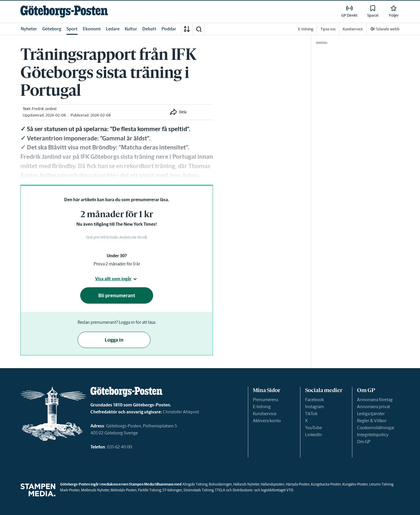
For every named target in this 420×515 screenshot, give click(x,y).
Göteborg (52, 29)
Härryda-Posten (298, 484)
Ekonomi (92, 29)
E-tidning (262, 407)
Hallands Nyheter (246, 484)
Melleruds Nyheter (95, 490)
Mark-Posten (70, 490)
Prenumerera (265, 400)
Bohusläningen (220, 484)
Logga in (114, 340)
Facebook (314, 400)
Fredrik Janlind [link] (44, 109)
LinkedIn (314, 435)
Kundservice (265, 414)
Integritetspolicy (373, 435)
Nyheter (29, 29)
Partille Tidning (149, 490)
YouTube (314, 428)
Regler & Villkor (372, 421)
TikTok (311, 414)
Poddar (169, 29)
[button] (199, 29)
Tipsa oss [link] (328, 29)
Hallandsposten (273, 484)
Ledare (113, 29)
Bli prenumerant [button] (117, 295)
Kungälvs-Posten (355, 484)
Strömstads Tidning (198, 490)
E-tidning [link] (306, 29)
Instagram (314, 407)
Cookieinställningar (376, 428)
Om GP (364, 442)
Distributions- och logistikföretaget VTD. (263, 490)
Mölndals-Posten (124, 490)
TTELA (220, 490)
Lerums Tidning (381, 484)
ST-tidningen (172, 490)
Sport (72, 29)
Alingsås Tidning (195, 484)
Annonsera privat (373, 407)
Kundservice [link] (353, 29)
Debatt (149, 29)
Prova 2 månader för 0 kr (117, 264)
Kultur (131, 29)
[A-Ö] (187, 29)
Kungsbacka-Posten (326, 484)
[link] (64, 12)
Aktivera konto (267, 421)
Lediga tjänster (371, 414)
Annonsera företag (375, 400)
